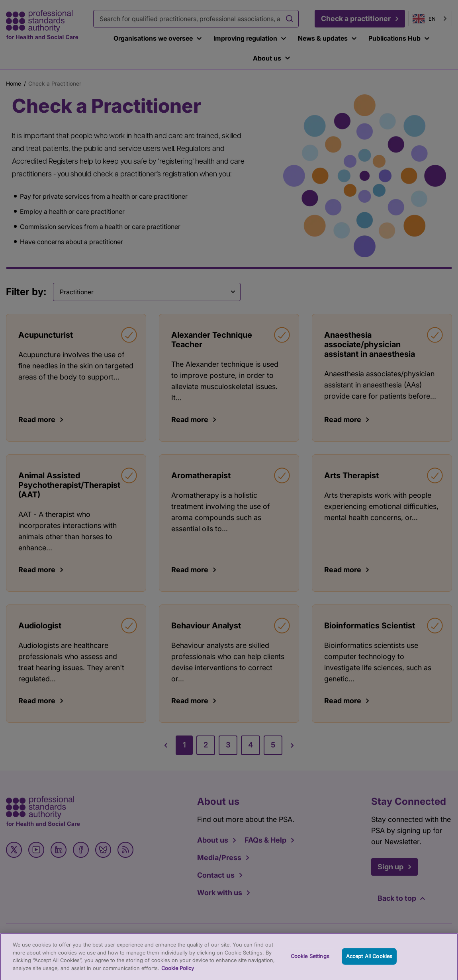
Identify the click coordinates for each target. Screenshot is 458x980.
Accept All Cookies (369, 960)
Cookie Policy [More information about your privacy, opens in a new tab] (178, 972)
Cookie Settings (310, 960)
